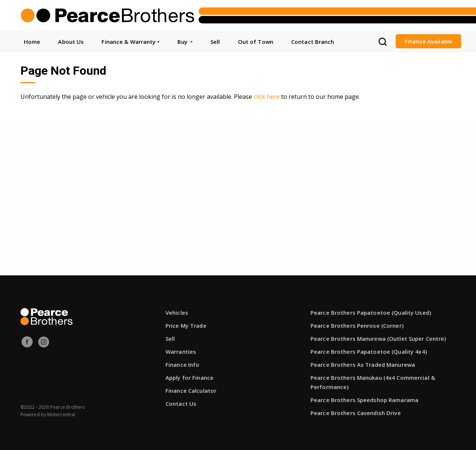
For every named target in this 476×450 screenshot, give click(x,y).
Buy (185, 42)
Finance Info (182, 365)
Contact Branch (313, 42)
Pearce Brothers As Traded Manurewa (363, 365)
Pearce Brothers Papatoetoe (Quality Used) (371, 313)
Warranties (181, 352)
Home (32, 42)
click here (267, 97)
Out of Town (256, 42)
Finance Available (428, 41)
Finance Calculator (191, 391)
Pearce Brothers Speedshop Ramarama (364, 400)
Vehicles (177, 313)
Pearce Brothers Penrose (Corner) (357, 326)
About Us (71, 42)
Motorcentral (61, 415)
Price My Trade (186, 326)
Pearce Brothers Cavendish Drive (356, 413)
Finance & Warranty (130, 42)
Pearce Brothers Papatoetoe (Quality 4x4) (369, 352)
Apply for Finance (189, 378)
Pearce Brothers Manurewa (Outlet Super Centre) (378, 339)
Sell (215, 42)
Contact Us (181, 404)
